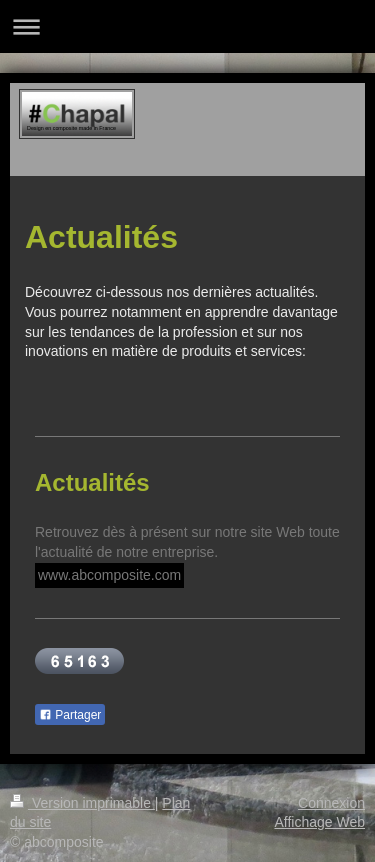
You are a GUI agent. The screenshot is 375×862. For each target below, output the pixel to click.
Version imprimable (82, 803)
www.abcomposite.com (109, 575)
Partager (70, 715)
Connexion (331, 803)
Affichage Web (319, 822)
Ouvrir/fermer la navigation (187, 26)
